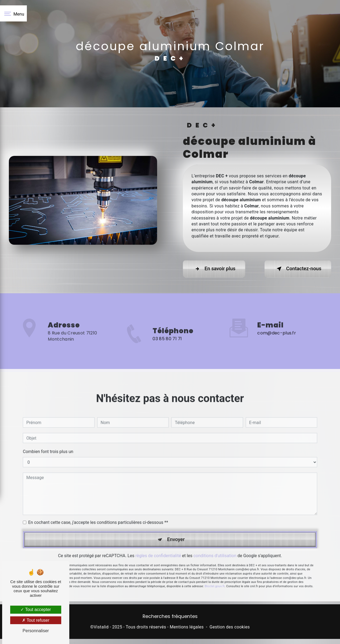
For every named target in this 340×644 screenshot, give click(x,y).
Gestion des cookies (230, 628)
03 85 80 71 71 (167, 352)
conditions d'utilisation (215, 544)
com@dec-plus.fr (277, 320)
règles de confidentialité (158, 544)
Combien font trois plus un (48, 439)
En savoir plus (216, 269)
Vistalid (101, 628)
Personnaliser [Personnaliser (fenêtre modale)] (36, 631)
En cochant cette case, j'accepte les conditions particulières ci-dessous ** (98, 509)
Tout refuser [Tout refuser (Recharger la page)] (36, 620)
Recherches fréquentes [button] (170, 617)
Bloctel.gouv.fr (215, 574)
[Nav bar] (13, 13)
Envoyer (176, 527)
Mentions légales (187, 628)
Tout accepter (36, 610)
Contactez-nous (296, 269)
